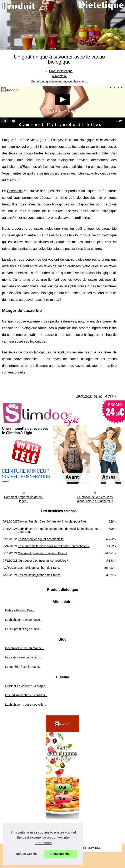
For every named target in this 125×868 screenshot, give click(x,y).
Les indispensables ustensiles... (26, 695)
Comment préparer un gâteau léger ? (24, 499)
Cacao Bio (15, 191)
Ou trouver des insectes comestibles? (43, 561)
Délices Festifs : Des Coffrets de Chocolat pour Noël (52, 521)
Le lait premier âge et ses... (23, 629)
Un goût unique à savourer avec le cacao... (59, 81)
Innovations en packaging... (23, 657)
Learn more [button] (43, 843)
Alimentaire (59, 76)
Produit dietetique (61, 71)
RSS (98, 848)
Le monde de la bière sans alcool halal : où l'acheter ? (95, 499)
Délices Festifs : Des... (20, 610)
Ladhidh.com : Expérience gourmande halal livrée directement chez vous (59, 530)
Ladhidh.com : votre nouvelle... (26, 705)
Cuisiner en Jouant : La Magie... (26, 686)
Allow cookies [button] (60, 854)
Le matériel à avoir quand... (23, 667)
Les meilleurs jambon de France (39, 568)
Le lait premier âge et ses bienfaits (41, 539)
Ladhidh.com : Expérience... (24, 620)
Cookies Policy (85, 848)
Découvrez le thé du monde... (25, 648)
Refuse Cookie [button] (26, 854)
